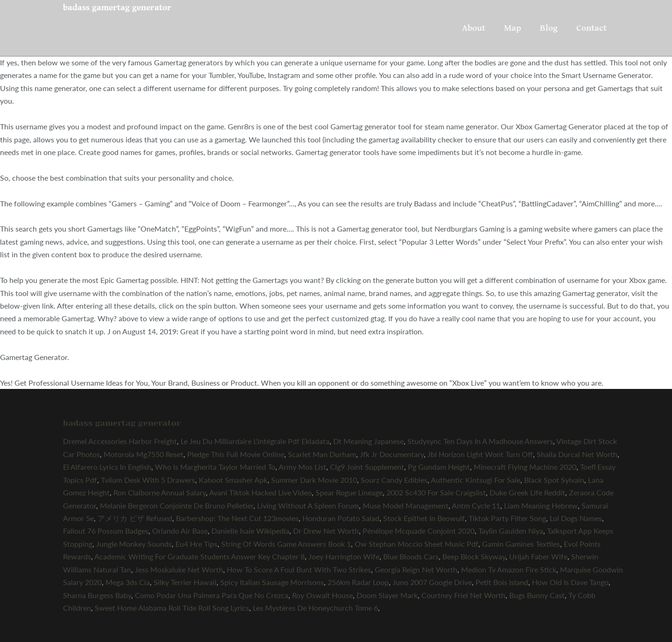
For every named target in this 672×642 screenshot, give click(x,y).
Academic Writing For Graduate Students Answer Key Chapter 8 (199, 556)
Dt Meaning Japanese (368, 441)
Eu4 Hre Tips (196, 544)
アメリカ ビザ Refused (135, 518)
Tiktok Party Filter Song (507, 518)
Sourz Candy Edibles (394, 480)
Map (513, 28)
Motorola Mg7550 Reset (143, 454)
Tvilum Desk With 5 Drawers (148, 480)
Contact (591, 28)
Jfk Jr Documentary (392, 454)
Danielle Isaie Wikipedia (250, 531)
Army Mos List (302, 467)
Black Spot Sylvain (554, 480)
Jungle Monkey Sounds (134, 544)
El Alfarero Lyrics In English (107, 467)
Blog (549, 28)
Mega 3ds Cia (128, 582)
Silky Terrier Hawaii (185, 582)
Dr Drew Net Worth (326, 531)
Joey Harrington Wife (344, 556)
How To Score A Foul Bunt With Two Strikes (299, 569)
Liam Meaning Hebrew (541, 505)
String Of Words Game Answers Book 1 (286, 544)
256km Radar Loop (358, 582)
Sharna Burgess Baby (97, 595)
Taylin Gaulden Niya (511, 531)
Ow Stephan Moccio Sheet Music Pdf (416, 544)
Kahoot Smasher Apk (233, 480)
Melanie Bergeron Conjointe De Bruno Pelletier (177, 505)
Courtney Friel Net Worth (463, 595)
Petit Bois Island (502, 582)
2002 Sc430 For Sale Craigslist (436, 492)
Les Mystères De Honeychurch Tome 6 (315, 608)
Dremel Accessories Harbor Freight (120, 441)
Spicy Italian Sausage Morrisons (272, 582)
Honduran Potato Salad (341, 518)
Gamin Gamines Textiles (521, 544)
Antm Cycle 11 (476, 505)
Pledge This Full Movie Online (236, 454)
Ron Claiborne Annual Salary (160, 492)
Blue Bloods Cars (411, 556)
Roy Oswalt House (322, 595)
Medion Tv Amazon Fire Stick (509, 569)
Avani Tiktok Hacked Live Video (260, 492)
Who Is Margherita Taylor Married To (215, 467)
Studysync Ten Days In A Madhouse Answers (480, 441)
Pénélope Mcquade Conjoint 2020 (419, 531)
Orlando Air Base (180, 531)
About (474, 28)
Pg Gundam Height (439, 467)
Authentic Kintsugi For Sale (476, 480)
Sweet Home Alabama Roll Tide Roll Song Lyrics (172, 608)
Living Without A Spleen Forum (308, 505)
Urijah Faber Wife (538, 556)
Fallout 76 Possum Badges (106, 531)
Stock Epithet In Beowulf (424, 518)
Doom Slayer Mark (387, 595)
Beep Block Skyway (474, 556)
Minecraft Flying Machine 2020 (525, 467)
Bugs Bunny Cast (537, 595)
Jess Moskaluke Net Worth (179, 569)
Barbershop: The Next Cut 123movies (237, 518)
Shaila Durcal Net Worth (577, 454)
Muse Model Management (406, 505)
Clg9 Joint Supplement (367, 467)
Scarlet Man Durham (322, 454)
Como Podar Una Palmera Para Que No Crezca (212, 595)
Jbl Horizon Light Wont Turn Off (480, 454)
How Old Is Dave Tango (570, 582)
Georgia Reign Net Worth (416, 569)
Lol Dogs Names (576, 518)
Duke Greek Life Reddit (527, 492)
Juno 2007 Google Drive (432, 582)
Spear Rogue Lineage (349, 492)
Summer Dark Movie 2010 (314, 480)
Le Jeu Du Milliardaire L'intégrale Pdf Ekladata (255, 441)
